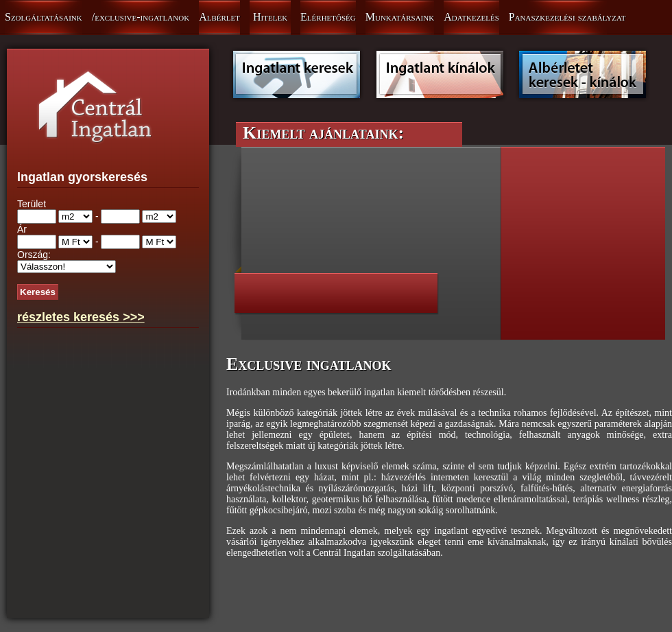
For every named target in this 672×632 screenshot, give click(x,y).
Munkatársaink (400, 17)
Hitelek (270, 17)
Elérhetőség (328, 17)
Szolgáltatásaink (44, 17)
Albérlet (219, 17)
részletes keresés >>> (81, 317)
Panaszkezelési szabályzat (567, 17)
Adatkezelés (471, 17)
